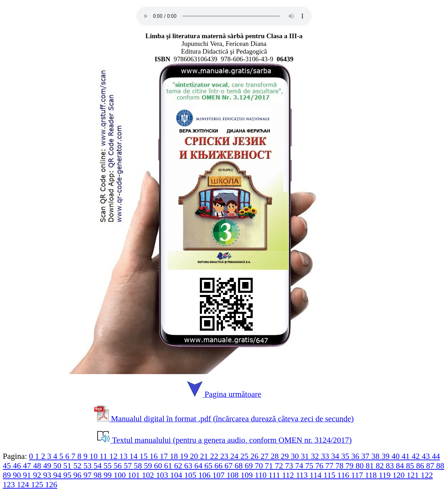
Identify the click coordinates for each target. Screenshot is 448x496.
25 (246, 456)
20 (195, 456)
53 (88, 466)
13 (124, 456)
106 (205, 475)
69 (250, 466)
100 (121, 475)
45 (8, 466)
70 (260, 466)
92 (38, 475)
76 (320, 466)
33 (326, 456)
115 (330, 475)
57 (129, 466)
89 (8, 475)
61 (169, 466)
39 (387, 456)
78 (340, 466)
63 (189, 466)
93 (48, 475)
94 (58, 475)
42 (417, 456)
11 (104, 456)
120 (400, 475)
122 (427, 475)
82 (381, 466)
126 (51, 484)
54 (99, 466)
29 (286, 456)
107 (219, 475)
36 (356, 456)
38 (376, 456)
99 (109, 475)
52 (79, 466)
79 (351, 466)
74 (300, 466)
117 (358, 475)
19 (185, 456)
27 (265, 456)
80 (361, 466)
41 (407, 456)
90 (18, 475)
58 (139, 466)
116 (344, 475)
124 (24, 484)
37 (366, 456)
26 (256, 456)
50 (58, 466)
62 (179, 466)
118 (372, 475)
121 (414, 475)
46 (18, 466)
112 (289, 475)
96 (79, 475)
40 (397, 456)
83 (391, 466)
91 (28, 475)
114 (317, 475)
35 (346, 456)
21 (205, 456)
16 (155, 456)
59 (149, 466)
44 (436, 456)
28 (276, 456)
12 (114, 456)
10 (95, 456)
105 (191, 475)
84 (401, 466)
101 (135, 475)
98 (99, 475)
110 (262, 475)
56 (119, 466)
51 (68, 466)
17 (165, 456)
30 (296, 456)
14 (135, 456)
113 (303, 475)
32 (316, 456)
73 (290, 466)
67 (230, 466)
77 (331, 466)
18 (175, 456)
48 (38, 466)
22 (215, 456)
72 (280, 466)
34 (336, 456)
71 (270, 466)
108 (233, 475)
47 (28, 466)
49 (48, 466)
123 (10, 484)
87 (431, 466)
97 (88, 475)
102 (149, 475)
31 (306, 456)
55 (109, 466)
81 (371, 466)
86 (421, 466)
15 (145, 456)
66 (220, 466)
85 (411, 466)
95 (68, 475)
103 (163, 475)
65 (209, 466)
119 (386, 475)
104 (177, 475)
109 (248, 475)
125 (38, 484)
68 (240, 466)
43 (427, 456)
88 (440, 466)
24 (235, 456)
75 (310, 466)
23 (225, 456)
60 (159, 466)
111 (275, 475)
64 (199, 466)
